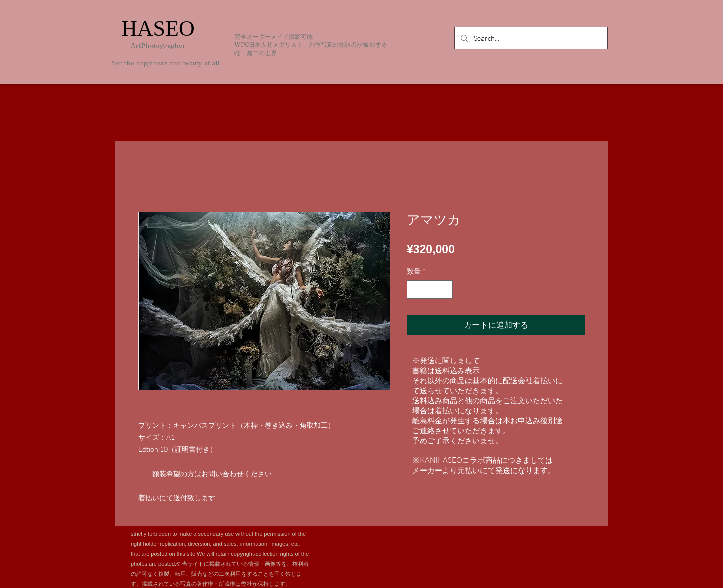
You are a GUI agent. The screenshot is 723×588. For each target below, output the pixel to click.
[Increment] (445, 289)
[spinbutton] (430, 289)
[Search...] (530, 38)
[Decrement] (414, 289)
